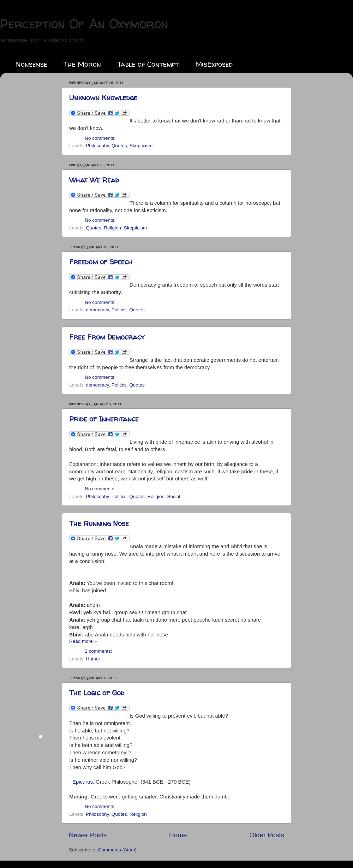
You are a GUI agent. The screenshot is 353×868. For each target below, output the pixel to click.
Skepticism (141, 146)
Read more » (83, 641)
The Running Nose (99, 523)
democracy (97, 310)
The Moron (82, 64)
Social (173, 496)
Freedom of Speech (101, 262)
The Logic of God (97, 693)
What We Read (94, 180)
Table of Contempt (148, 64)
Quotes (119, 146)
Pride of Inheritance (104, 419)
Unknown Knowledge (103, 98)
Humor (93, 659)
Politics (119, 310)
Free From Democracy (107, 337)
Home (178, 835)
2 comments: (98, 651)
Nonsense (32, 64)
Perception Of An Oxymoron (84, 23)
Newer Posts (88, 835)
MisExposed (214, 64)
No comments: (100, 138)
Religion (112, 228)
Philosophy (97, 146)
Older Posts (267, 835)
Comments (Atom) (118, 850)
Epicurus (83, 782)
